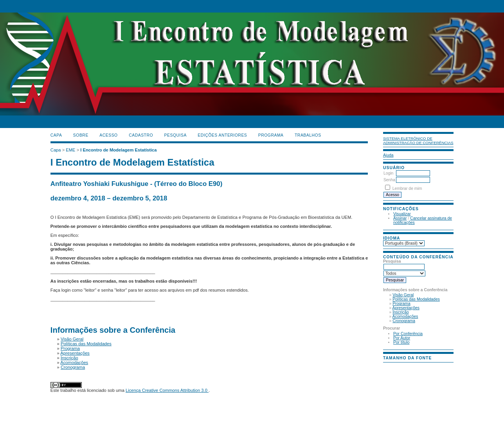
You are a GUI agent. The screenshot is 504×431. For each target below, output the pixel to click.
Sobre (81, 135)
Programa (401, 304)
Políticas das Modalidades (416, 299)
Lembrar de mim (407, 188)
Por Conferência (408, 334)
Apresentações (406, 308)
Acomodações (405, 316)
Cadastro (141, 135)
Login (388, 173)
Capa (56, 135)
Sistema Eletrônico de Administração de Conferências (418, 141)
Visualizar (402, 214)
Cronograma (404, 321)
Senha (389, 180)
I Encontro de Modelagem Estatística (118, 150)
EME (70, 150)
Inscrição (401, 312)
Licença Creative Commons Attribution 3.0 (167, 390)
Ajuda (388, 155)
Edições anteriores (222, 135)
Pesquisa (175, 135)
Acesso (108, 135)
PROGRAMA (271, 135)
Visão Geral (403, 295)
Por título (401, 342)
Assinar (400, 218)
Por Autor (402, 338)
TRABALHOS (308, 135)
